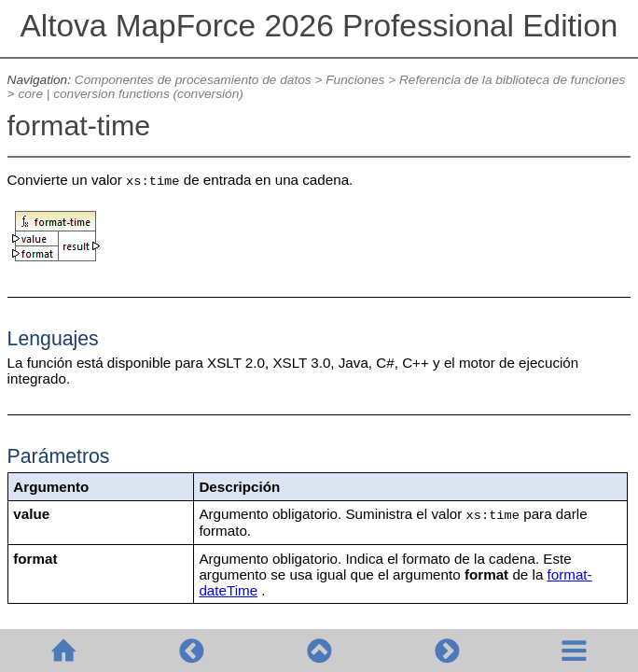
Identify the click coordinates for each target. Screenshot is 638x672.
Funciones (355, 80)
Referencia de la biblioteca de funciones (512, 80)
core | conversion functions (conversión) (130, 94)
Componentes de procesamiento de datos (193, 80)
